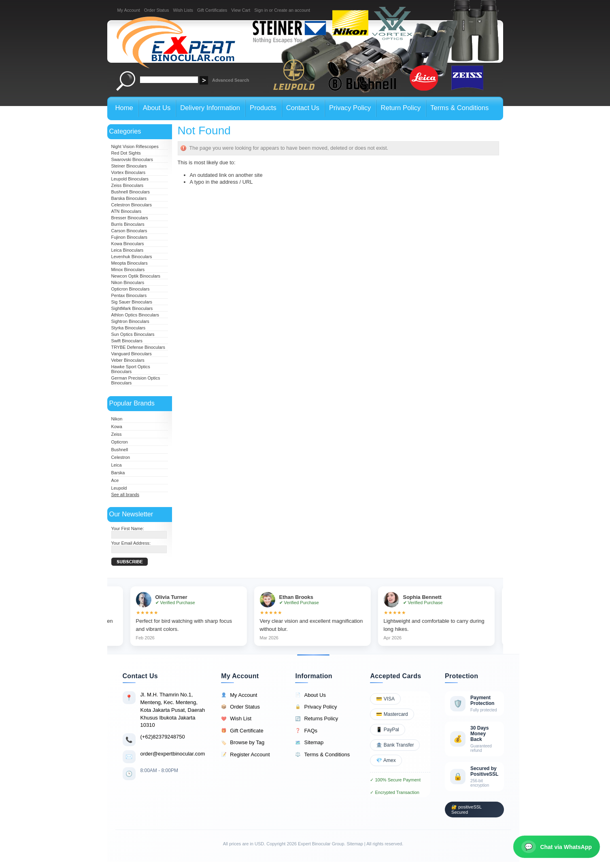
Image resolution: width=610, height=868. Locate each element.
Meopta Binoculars (130, 263)
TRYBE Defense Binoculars (138, 347)
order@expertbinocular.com (173, 754)
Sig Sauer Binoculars (132, 302)
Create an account (292, 10)
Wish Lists (183, 10)
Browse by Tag (243, 743)
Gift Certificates (212, 10)
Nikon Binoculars (128, 282)
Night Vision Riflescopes (135, 146)
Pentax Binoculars (129, 295)
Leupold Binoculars (130, 179)
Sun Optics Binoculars (133, 334)
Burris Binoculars (128, 224)
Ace (115, 480)
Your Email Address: (131, 543)
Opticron (120, 442)
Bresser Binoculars (130, 218)
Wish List (236, 719)
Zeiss (117, 434)
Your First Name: (128, 528)
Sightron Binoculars (130, 321)
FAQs (306, 731)
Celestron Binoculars (132, 205)
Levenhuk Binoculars (132, 257)
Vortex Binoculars (129, 172)
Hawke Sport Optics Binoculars (131, 369)
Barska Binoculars (129, 198)
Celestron (121, 457)
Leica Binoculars (128, 250)
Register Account (245, 755)
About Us (310, 695)
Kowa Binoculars (128, 244)
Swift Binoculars (127, 341)
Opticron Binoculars (131, 289)
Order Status (157, 10)
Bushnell (120, 450)
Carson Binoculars (129, 231)
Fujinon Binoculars (129, 237)
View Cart (241, 10)
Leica (117, 465)
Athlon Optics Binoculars (135, 315)
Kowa (117, 427)
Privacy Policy (316, 707)
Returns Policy (317, 719)
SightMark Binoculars (132, 308)
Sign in (261, 10)
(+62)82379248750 (163, 737)
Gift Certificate (242, 731)
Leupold (119, 488)
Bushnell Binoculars (131, 192)
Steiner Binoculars (129, 166)
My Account (129, 10)
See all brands (125, 494)
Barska (118, 473)
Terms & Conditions (322, 755)
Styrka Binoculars (129, 328)
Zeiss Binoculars (128, 185)
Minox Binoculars (128, 270)
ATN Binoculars (126, 211)
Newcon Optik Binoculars (136, 276)
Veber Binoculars (128, 360)
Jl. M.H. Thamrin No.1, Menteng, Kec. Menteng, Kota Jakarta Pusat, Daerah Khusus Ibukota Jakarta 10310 (173, 710)
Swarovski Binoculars (132, 159)
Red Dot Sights (126, 153)
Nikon (117, 419)
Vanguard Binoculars (132, 354)
